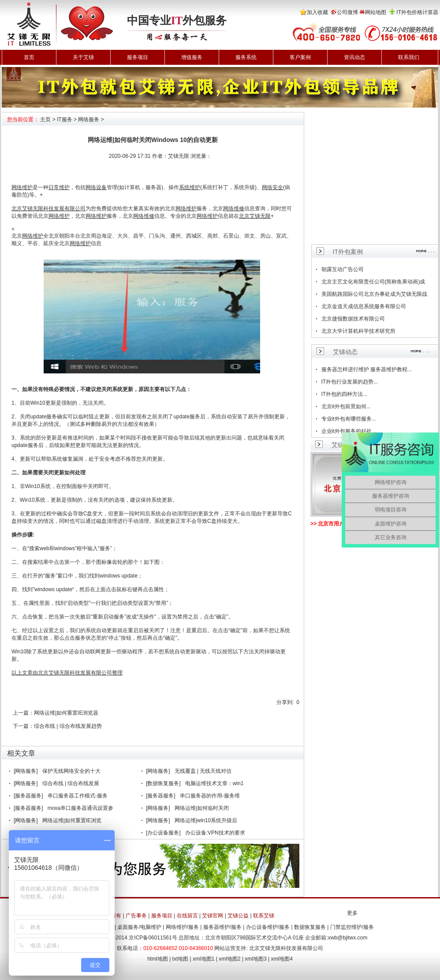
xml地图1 (203, 959)
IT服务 (65, 119)
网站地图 (376, 12)
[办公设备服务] (163, 833)
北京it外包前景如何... (346, 406)
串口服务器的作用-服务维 (210, 796)
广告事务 (136, 916)
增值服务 (192, 57)
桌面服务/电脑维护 (139, 927)
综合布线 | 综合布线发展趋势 (68, 726)
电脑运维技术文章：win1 (214, 783)
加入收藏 (317, 12)
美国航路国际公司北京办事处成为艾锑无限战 (374, 294)
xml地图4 (282, 959)
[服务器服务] (28, 796)
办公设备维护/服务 (268, 927)
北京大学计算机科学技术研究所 (358, 331)
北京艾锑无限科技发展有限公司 (286, 948)
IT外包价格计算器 (417, 12)
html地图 (158, 959)
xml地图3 (255, 959)
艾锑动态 (345, 352)
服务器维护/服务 (222, 927)
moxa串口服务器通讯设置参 (80, 808)
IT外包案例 (348, 252)
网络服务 (89, 119)
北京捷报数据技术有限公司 (353, 319)
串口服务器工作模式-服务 (78, 796)
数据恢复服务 (310, 927)
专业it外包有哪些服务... (349, 419)
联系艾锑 (264, 916)
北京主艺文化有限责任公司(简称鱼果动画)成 (373, 282)
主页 (45, 119)
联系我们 (409, 57)
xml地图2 (229, 959)
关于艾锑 (83, 57)
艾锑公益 (238, 916)
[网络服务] (26, 771)
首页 (29, 57)
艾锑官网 (213, 916)
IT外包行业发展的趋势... (350, 382)
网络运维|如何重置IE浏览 (72, 820)
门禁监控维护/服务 (352, 927)
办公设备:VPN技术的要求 (215, 833)
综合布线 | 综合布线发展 (71, 783)
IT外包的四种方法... (345, 394)
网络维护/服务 (182, 927)
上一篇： (23, 713)
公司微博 (347, 12)
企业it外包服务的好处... (349, 431)
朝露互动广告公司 (343, 269)
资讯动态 (354, 57)
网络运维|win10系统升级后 (206, 820)
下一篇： (23, 726)
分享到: (285, 702)
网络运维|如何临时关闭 (202, 808)
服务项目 (138, 57)
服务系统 (246, 57)
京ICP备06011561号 (153, 938)
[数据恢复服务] (163, 783)
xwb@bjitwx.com (348, 938)
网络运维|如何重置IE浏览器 (66, 713)
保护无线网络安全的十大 (71, 771)
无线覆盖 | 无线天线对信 (203, 771)
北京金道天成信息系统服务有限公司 (364, 306)
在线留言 (187, 916)
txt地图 (181, 959)
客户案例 (300, 57)
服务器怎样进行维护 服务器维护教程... (367, 369)
